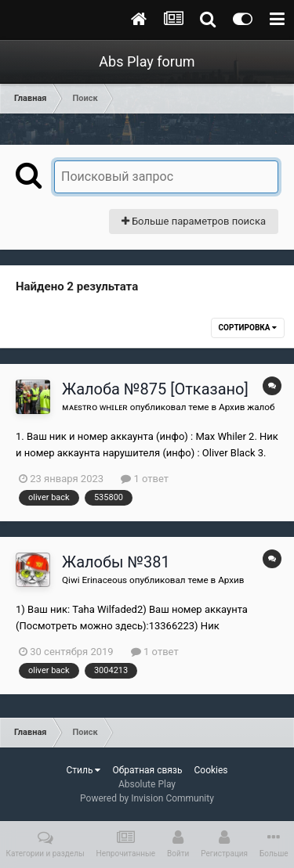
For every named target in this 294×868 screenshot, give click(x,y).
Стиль (83, 770)
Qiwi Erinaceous (94, 580)
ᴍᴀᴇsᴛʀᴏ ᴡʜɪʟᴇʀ (95, 407)
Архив (231, 580)
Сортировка (248, 328)
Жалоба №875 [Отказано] (155, 389)
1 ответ (145, 479)
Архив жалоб (247, 407)
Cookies (211, 770)
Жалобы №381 (116, 562)
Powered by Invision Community (147, 798)
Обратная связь (147, 770)
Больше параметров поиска (194, 221)
